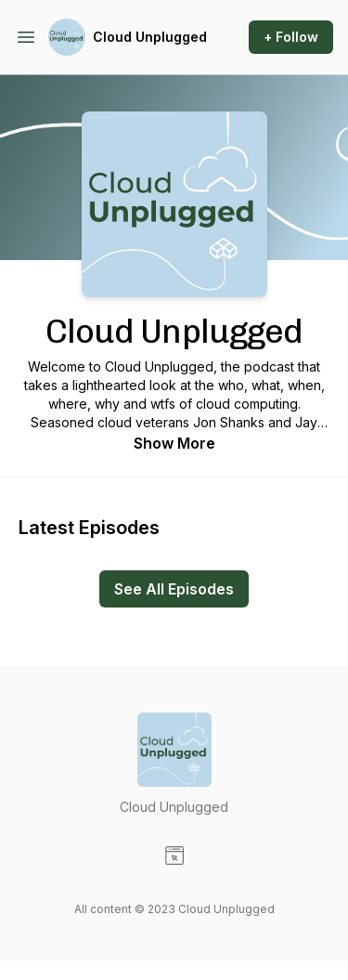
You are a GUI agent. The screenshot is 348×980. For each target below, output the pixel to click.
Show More (174, 443)
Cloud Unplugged (150, 37)
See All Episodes (174, 589)
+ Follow (291, 37)
